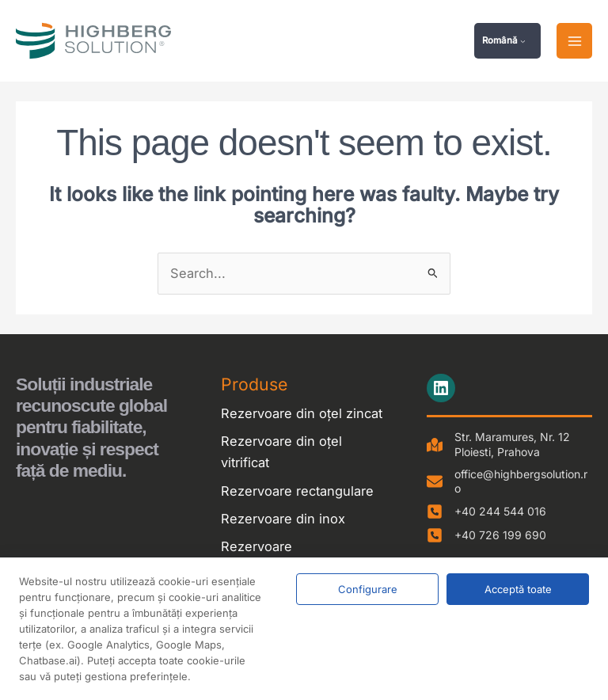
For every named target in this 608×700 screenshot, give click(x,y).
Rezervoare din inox (283, 520)
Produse (254, 386)
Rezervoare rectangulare (297, 493)
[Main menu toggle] (574, 42)
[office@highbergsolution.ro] (509, 483)
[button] (508, 42)
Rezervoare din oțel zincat (302, 415)
